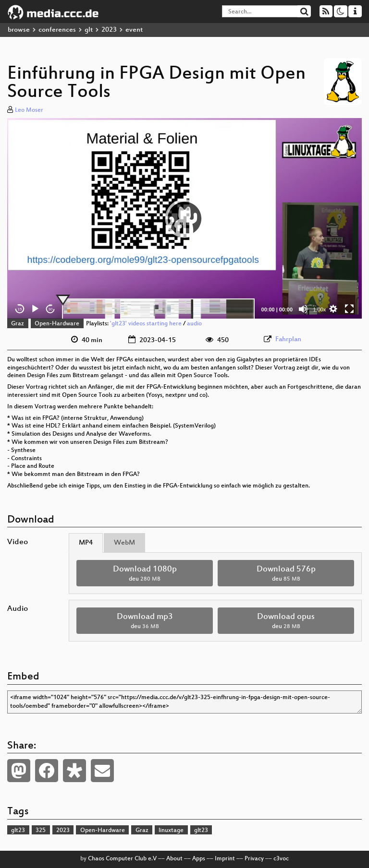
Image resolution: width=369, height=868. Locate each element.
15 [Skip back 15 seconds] (20, 309)
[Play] (35, 309)
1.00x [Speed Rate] (320, 309)
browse (19, 30)
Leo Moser (29, 110)
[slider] (158, 309)
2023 (109, 30)
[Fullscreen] (349, 309)
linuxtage (171, 831)
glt (89, 30)
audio (194, 324)
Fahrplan (288, 339)
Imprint (225, 859)
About (174, 859)
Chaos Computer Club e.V (122, 859)
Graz (18, 324)
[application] (184, 219)
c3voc (281, 859)
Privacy (254, 859)
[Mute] (303, 309)
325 (41, 831)
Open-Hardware (57, 324)
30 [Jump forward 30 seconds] (51, 309)
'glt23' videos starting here (146, 324)
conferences (57, 30)
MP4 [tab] (86, 543)
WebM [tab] (124, 543)
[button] (184, 218)
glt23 (18, 831)
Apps (199, 859)
